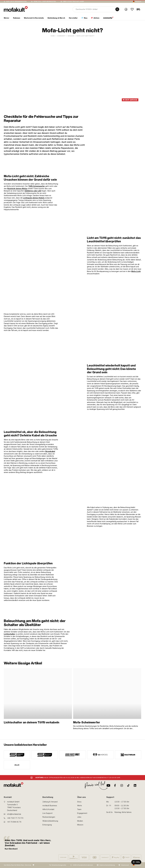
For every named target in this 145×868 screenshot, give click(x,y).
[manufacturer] (17, 755)
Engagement (82, 813)
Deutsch (138, 2)
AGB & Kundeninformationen (83, 865)
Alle (17, 765)
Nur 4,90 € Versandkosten (16, 1)
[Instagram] (122, 785)
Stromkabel (50, 451)
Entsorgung (47, 825)
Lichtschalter (9, 634)
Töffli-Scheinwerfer (37, 186)
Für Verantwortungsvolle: (58, 865)
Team (79, 809)
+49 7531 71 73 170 (15, 818)
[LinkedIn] (135, 785)
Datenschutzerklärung (107, 865)
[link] (104, 193)
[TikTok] (128, 785)
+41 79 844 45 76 (14, 822)
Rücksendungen (49, 817)
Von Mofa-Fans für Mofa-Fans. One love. (18, 865)
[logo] (16, 9)
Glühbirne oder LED (33, 191)
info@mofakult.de (14, 814)
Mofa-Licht (136, 271)
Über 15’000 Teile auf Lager (73, 1)
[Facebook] (115, 785)
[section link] (7, 18)
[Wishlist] (132, 9)
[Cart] (138, 9)
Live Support (47, 813)
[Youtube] (108, 785)
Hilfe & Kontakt (48, 809)
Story (79, 802)
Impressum (125, 865)
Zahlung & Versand (50, 802)
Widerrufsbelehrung (50, 821)
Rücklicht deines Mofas (17, 189)
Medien (80, 821)
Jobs (79, 817)
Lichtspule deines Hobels (34, 198)
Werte (80, 806)
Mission (80, 825)
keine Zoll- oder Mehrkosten (45, 1)
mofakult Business (50, 806)
